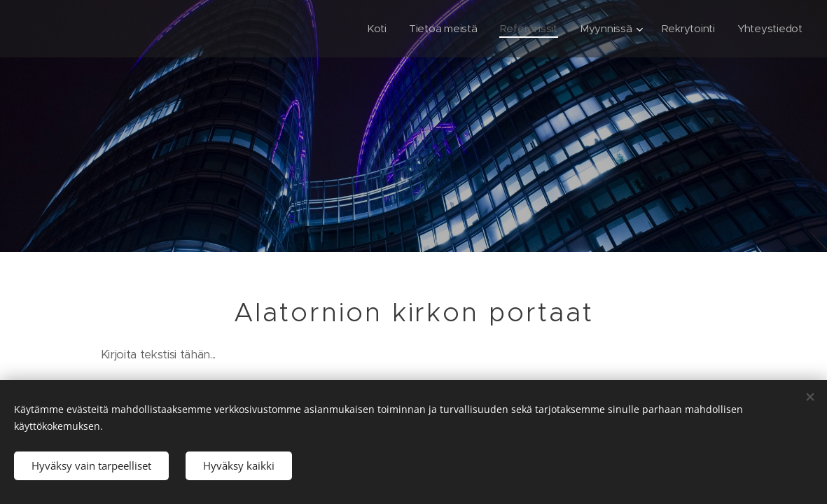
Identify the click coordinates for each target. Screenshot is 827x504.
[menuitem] (370, 29)
